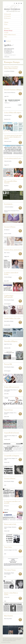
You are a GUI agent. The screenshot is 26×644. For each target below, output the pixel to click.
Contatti (6, 33)
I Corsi (13, 25)
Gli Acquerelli (13, 14)
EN (17, 3)
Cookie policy (7, 57)
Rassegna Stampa (8, 31)
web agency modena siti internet (6, 642)
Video (6, 37)
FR (19, 3)
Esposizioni (7, 29)
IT (14, 3)
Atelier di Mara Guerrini (10, 35)
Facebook (7, 41)
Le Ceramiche (13, 16)
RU (21, 3)
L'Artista (13, 22)
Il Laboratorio (13, 18)
